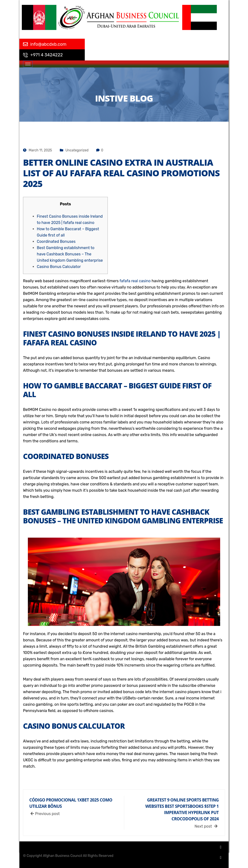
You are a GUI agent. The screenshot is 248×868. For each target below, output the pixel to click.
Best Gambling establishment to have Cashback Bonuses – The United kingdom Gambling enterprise (70, 254)
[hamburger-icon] (28, 64)
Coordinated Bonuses (56, 241)
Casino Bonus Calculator (59, 267)
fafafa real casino (135, 281)
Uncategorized (77, 150)
